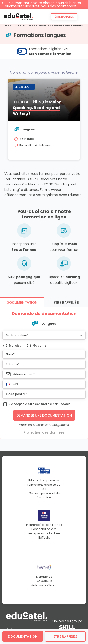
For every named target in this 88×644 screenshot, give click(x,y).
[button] (44, 335)
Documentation (23, 636)
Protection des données (44, 432)
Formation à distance (19, 26)
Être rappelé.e (64, 17)
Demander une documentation (44, 415)
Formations (43, 26)
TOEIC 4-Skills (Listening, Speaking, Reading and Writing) (38, 108)
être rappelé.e (65, 636)
